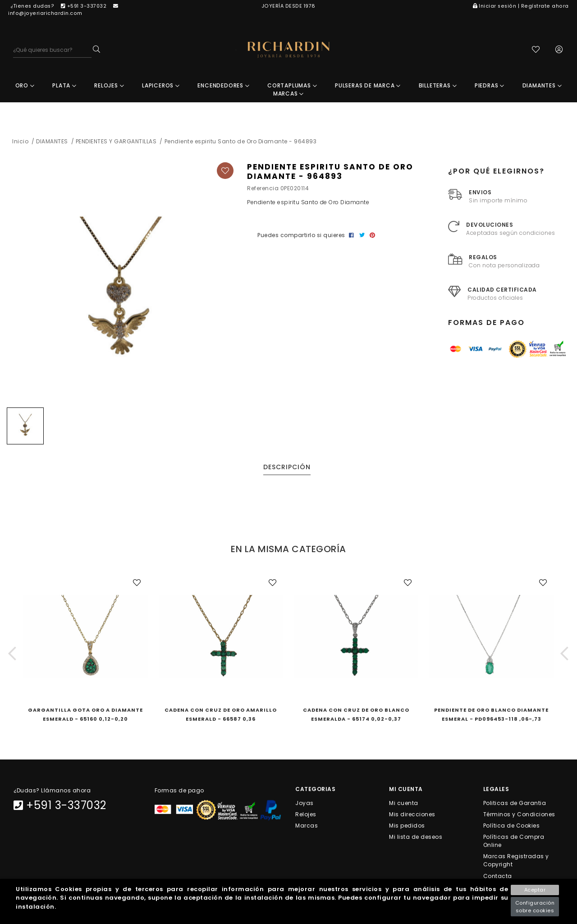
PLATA (64, 88)
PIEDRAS (490, 88)
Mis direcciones (412, 817)
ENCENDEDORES (223, 88)
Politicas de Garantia (515, 805)
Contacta (498, 878)
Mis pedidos (407, 828)
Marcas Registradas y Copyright (516, 863)
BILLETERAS (438, 88)
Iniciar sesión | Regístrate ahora (521, 6)
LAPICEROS (161, 88)
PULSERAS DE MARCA (368, 88)
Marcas (307, 828)
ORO (25, 88)
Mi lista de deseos (416, 839)
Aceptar (535, 890)
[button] (12, 656)
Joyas (305, 805)
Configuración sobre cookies (535, 907)
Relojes (306, 817)
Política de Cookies (512, 828)
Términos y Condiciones (519, 817)
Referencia (263, 191)
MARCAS (288, 96)
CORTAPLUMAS (292, 88)
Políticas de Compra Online (514, 844)
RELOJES (109, 88)
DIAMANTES (542, 88)
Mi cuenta (404, 805)
